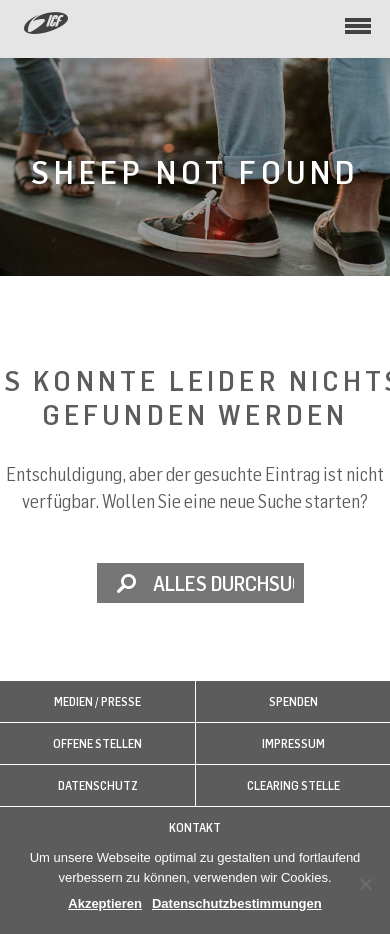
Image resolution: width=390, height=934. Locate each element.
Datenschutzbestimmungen (237, 903)
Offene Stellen (97, 743)
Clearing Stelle (293, 785)
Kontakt (195, 827)
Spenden (293, 701)
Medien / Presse (97, 701)
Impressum (293, 743)
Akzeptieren (105, 903)
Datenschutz (98, 785)
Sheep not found (195, 171)
